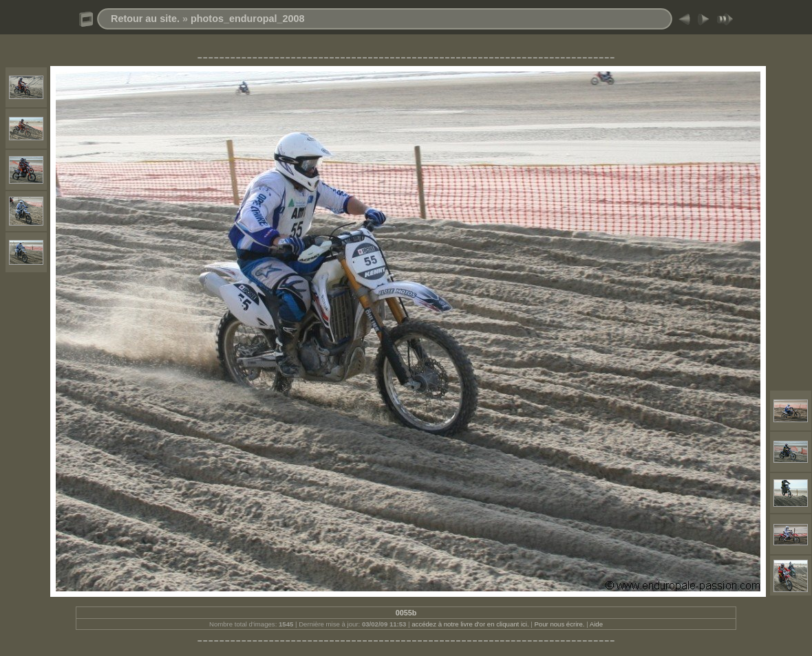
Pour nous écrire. (559, 624)
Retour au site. (145, 19)
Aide (596, 624)
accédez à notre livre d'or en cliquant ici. (470, 624)
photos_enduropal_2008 (248, 19)
